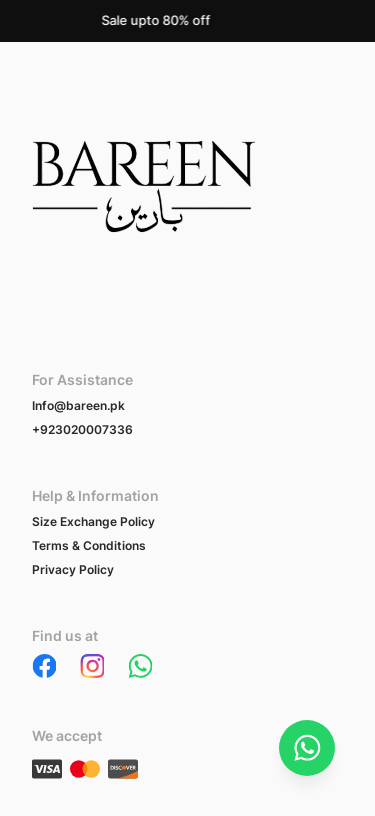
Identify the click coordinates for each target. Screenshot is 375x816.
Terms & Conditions (89, 545)
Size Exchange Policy (93, 521)
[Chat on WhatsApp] (307, 748)
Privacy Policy (73, 569)
